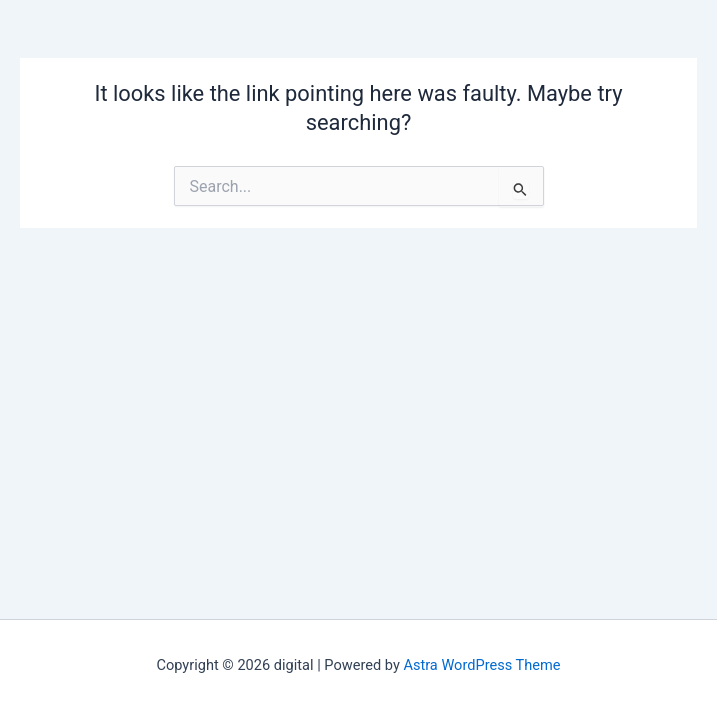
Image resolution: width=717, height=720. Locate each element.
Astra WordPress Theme (481, 665)
